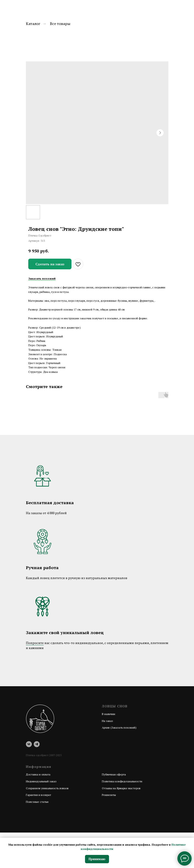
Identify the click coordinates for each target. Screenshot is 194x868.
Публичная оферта (114, 774)
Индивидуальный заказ (41, 781)
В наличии (109, 714)
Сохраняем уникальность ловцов (47, 788)
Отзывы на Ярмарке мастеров (121, 788)
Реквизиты (109, 795)
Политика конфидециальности (122, 781)
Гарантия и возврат (38, 795)
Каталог (33, 24)
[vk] (29, 744)
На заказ (107, 721)
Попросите (35, 643)
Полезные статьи (37, 802)
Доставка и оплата (38, 774)
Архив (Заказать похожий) (119, 727)
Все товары (60, 24)
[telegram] (37, 744)
